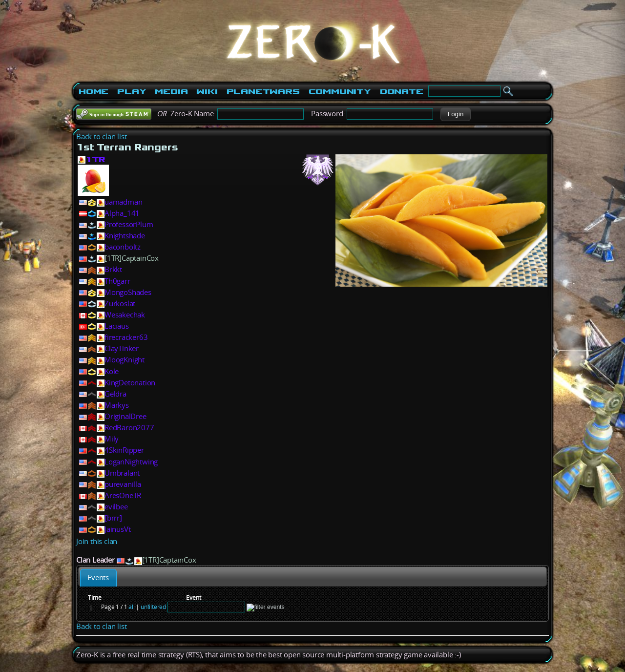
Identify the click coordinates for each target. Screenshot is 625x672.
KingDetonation (130, 383)
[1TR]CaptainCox (132, 258)
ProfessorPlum (129, 224)
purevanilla (123, 484)
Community (340, 91)
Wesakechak (125, 315)
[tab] (98, 577)
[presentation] (98, 577)
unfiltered (153, 607)
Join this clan (97, 541)
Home (94, 91)
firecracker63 (126, 337)
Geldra (115, 394)
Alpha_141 (122, 213)
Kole (112, 371)
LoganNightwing (131, 462)
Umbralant (122, 473)
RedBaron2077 (129, 428)
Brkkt (113, 269)
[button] (455, 114)
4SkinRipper (124, 450)
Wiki (207, 91)
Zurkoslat (120, 304)
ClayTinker (122, 348)
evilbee (116, 507)
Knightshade (125, 236)
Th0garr (117, 281)
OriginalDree (125, 416)
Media (171, 91)
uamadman (123, 202)
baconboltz (123, 247)
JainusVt (117, 529)
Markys (117, 405)
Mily (112, 439)
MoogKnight (125, 360)
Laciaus (117, 326)
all (131, 607)
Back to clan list (102, 136)
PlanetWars (263, 91)
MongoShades (128, 292)
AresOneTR (123, 495)
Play (132, 91)
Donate (402, 91)
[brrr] (113, 518)
